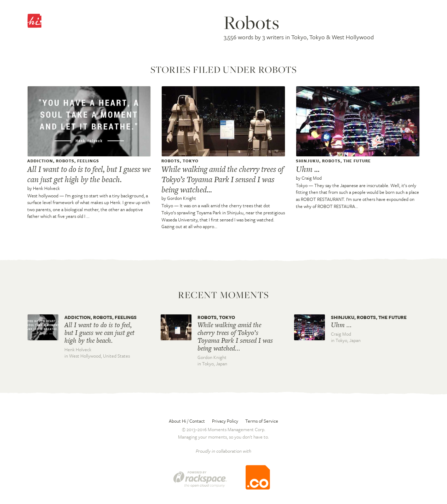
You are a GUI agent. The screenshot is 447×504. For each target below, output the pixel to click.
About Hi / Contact (187, 421)
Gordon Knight (182, 198)
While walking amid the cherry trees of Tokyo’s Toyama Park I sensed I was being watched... (222, 179)
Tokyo (167, 205)
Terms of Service (262, 421)
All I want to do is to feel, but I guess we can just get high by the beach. (89, 174)
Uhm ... (308, 169)
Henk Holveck (46, 188)
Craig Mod (312, 178)
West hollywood (43, 196)
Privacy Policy (225, 421)
